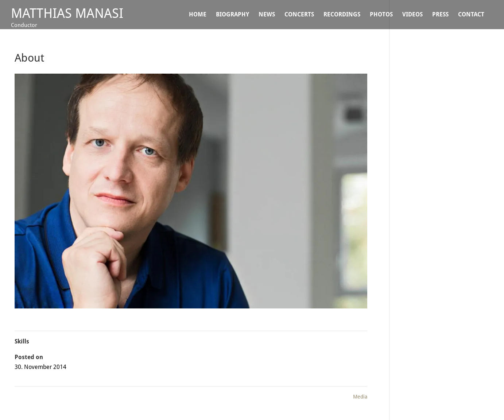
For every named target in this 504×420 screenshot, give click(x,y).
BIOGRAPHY (232, 15)
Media (360, 397)
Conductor (24, 25)
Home (198, 15)
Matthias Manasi (67, 13)
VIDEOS (412, 15)
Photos (381, 15)
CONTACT (471, 15)
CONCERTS (299, 15)
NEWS (267, 15)
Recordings (342, 15)
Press (440, 15)
